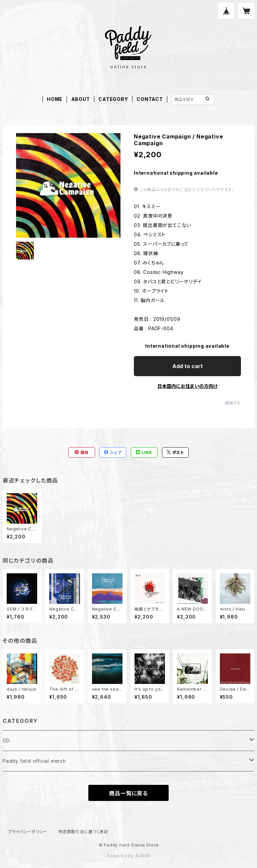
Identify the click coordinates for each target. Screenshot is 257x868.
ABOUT (81, 99)
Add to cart (188, 366)
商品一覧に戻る (128, 793)
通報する (233, 403)
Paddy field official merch (34, 761)
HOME (55, 99)
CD (6, 740)
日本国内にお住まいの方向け (187, 386)
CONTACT (150, 99)
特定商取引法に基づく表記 (83, 832)
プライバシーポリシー (28, 832)
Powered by (128, 856)
